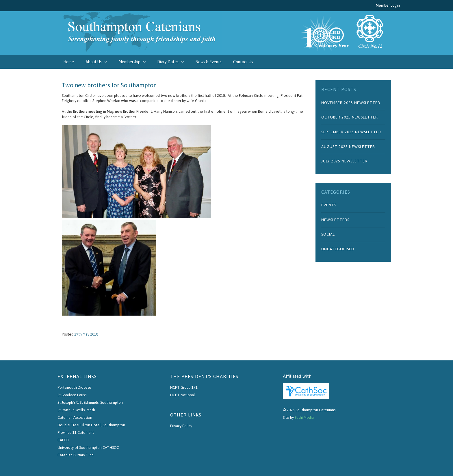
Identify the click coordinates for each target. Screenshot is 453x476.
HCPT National (183, 395)
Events (329, 205)
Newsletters (335, 220)
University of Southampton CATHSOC (88, 448)
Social (328, 234)
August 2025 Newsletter (348, 147)
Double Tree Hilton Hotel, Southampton (91, 425)
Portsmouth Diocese (74, 387)
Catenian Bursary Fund (76, 455)
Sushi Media (304, 417)
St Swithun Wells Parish (76, 410)
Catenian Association (75, 417)
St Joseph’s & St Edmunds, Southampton (90, 402)
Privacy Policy (181, 426)
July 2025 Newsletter (344, 161)
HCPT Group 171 (184, 387)
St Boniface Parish (72, 395)
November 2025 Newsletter (351, 103)
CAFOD (63, 440)
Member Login (388, 5)
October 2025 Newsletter (350, 117)
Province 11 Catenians (76, 433)
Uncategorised (338, 249)
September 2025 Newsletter (351, 132)
